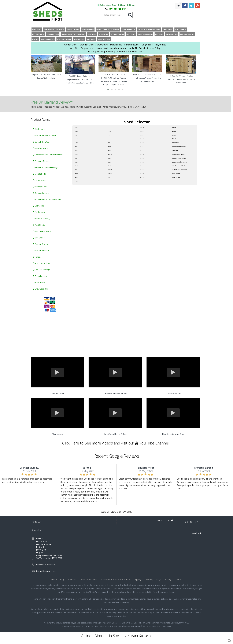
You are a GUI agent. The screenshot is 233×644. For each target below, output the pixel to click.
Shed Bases (39, 282)
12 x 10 (110, 170)
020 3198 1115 (118, 9)
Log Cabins (38, 206)
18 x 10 (142, 174)
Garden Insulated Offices (45, 136)
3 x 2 (77, 127)
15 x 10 (142, 139)
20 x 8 (174, 131)
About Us (72, 580)
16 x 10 (142, 154)
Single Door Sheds (179, 154)
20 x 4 (142, 177)
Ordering (149, 580)
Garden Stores (40, 244)
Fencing (37, 257)
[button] (108, 90)
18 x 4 (142, 162)
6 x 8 (77, 177)
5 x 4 (77, 150)
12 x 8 (109, 166)
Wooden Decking (41, 219)
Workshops (39, 129)
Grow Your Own (41, 289)
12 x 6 (109, 162)
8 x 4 (109, 131)
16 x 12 (142, 158)
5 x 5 (77, 154)
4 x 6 (77, 139)
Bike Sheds (39, 238)
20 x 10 (174, 135)
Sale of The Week (41, 142)
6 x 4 (77, 170)
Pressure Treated (41, 161)
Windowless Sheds (42, 231)
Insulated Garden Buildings (45, 167)
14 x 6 (142, 131)
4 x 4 (77, 135)
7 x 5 (77, 181)
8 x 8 (109, 139)
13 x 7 (109, 177)
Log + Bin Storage (41, 270)
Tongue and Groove (179, 147)
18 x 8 (142, 170)
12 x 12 (110, 174)
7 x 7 (109, 127)
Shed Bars (176, 143)
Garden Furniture (41, 251)
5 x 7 (77, 158)
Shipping (137, 580)
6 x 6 (77, 174)
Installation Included (180, 170)
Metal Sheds (39, 174)
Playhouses (39, 212)
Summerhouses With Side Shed (47, 199)
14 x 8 (142, 135)
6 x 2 (77, 162)
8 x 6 (109, 135)
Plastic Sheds (40, 180)
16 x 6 (142, 147)
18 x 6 (142, 166)
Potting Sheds (40, 187)
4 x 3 (77, 131)
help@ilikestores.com (46, 571)
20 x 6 (174, 127)
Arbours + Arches (41, 263)
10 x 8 (109, 150)
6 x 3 (77, 166)
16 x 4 (142, 143)
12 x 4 (109, 158)
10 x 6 (109, 147)
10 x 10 (110, 154)
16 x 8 (142, 150)
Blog (62, 580)
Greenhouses (40, 276)
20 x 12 (174, 139)
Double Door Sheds (179, 158)
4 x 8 (77, 143)
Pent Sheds (39, 225)
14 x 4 (142, 127)
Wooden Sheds (40, 148)
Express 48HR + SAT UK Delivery (48, 155)
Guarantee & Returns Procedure (115, 580)
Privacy (168, 580)
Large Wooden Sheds (180, 162)
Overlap (175, 150)
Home (54, 580)
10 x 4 (109, 143)
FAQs (159, 580)
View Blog (196, 533)
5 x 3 (77, 147)
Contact (178, 580)
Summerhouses (41, 193)
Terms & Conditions (88, 580)
